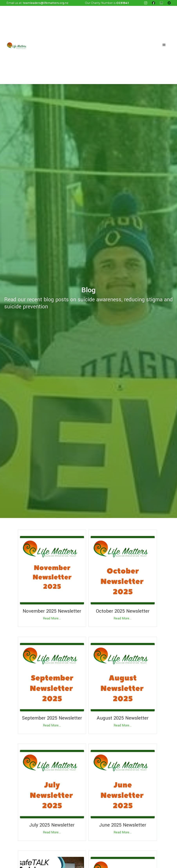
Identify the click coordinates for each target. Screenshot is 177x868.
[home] (17, 45)
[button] (164, 45)
